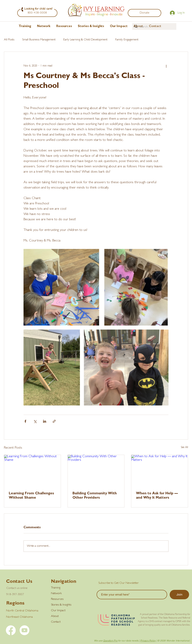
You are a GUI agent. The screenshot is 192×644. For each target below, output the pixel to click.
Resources (57, 599)
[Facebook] (11, 630)
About (55, 616)
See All (184, 447)
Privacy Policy (148, 641)
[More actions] (166, 66)
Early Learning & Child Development (85, 40)
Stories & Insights (61, 605)
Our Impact (58, 611)
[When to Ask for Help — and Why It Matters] (160, 471)
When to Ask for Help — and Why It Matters (157, 496)
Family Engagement (127, 40)
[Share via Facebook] (25, 421)
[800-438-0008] (37, 13)
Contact (56, 622)
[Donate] (144, 13)
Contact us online (17, 588)
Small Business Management (39, 40)
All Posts (9, 40)
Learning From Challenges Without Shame (31, 496)
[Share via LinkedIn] (45, 421)
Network (56, 594)
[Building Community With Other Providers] (96, 471)
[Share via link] (54, 421)
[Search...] (154, 27)
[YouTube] (24, 630)
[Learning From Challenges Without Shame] (32, 471)
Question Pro (110, 641)
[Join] (179, 595)
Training (56, 588)
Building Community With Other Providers (95, 496)
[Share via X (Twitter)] (35, 421)
